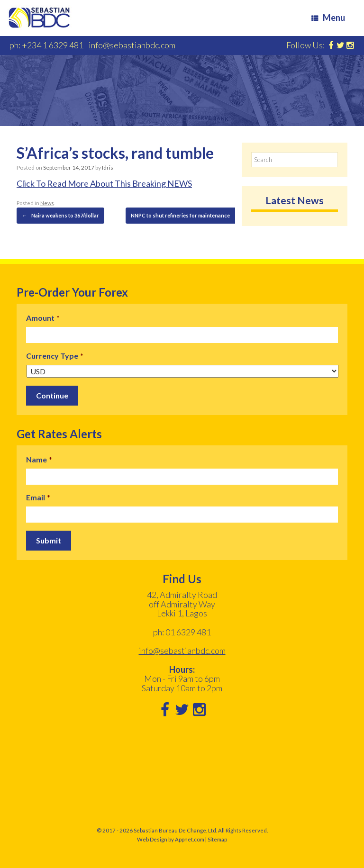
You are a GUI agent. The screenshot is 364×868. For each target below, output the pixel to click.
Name (39, 459)
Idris (108, 167)
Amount (43, 318)
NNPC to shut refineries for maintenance (185, 216)
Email (38, 497)
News (47, 203)
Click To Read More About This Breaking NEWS (104, 183)
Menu (328, 18)
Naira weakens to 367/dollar (60, 216)
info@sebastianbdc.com (132, 45)
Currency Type (55, 356)
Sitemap (217, 839)
